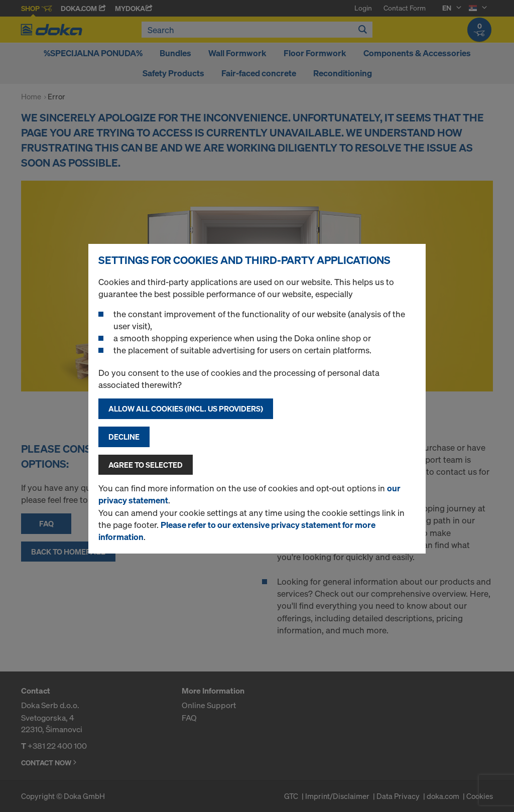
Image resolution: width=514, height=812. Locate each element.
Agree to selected (146, 465)
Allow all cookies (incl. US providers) (186, 409)
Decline (124, 437)
